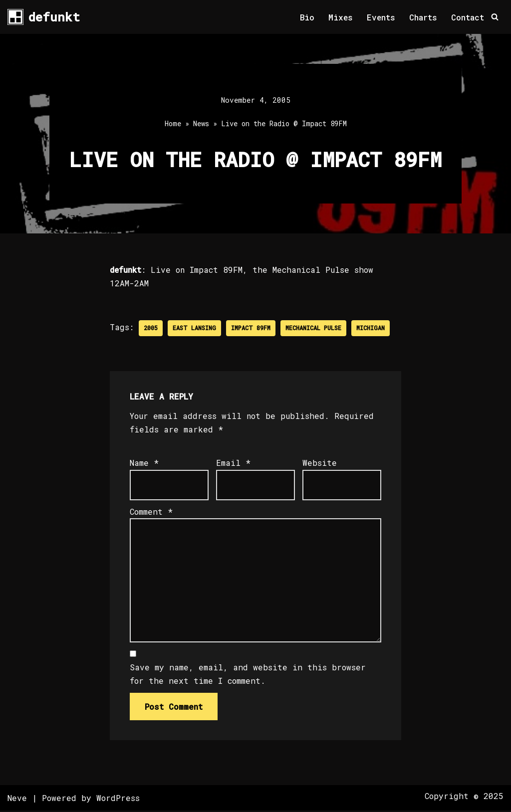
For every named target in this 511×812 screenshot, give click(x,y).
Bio (306, 17)
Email (233, 463)
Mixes (340, 17)
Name (144, 463)
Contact (468, 17)
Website (320, 463)
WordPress (118, 799)
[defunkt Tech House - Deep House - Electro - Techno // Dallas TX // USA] (44, 17)
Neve (17, 799)
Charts (423, 17)
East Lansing (194, 328)
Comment (151, 512)
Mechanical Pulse (313, 328)
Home (173, 124)
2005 (151, 328)
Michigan (371, 328)
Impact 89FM (251, 328)
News (201, 124)
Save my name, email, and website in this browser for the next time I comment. (248, 675)
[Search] (495, 17)
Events (381, 17)
